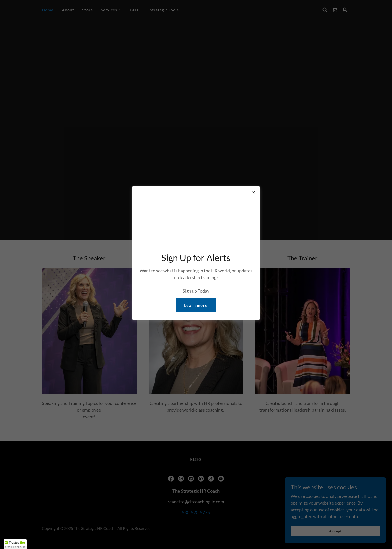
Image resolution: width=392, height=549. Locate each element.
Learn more (196, 305)
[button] (15, 544)
